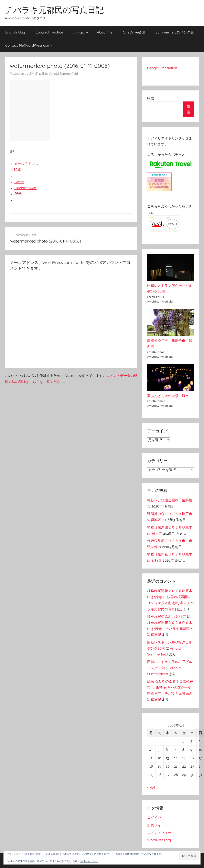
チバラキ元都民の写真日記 (54, 10)
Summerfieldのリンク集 (175, 32)
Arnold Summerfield (64, 74)
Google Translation (162, 68)
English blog (15, 32)
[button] (189, 856)
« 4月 (151, 787)
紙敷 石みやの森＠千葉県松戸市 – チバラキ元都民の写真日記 (170, 694)
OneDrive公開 (134, 32)
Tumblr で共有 (25, 188)
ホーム (81, 32)
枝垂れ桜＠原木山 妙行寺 (167, 617)
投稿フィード (158, 825)
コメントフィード (161, 833)
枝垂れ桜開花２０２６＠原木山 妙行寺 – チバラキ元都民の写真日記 (170, 629)
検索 (151, 98)
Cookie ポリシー (89, 861)
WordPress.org (159, 840)
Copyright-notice (49, 32)
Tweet (19, 182)
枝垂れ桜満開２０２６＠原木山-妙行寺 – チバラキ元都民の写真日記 (170, 603)
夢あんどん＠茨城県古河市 (168, 396)
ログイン (154, 818)
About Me (105, 32)
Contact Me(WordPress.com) (28, 45)
